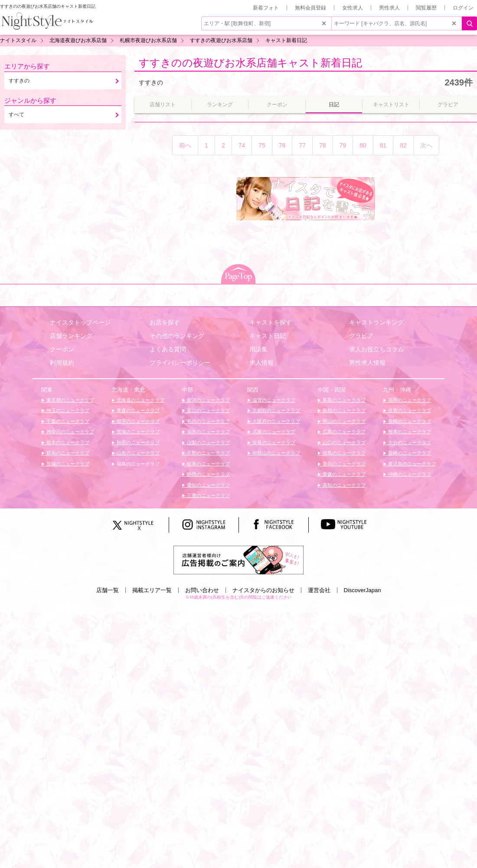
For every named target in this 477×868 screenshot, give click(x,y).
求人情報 (261, 363)
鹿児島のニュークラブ (411, 464)
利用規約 (62, 363)
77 (302, 145)
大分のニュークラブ (409, 442)
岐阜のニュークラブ (208, 464)
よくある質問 (168, 349)
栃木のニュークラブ (67, 442)
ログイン (463, 8)
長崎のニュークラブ (409, 421)
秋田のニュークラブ (137, 442)
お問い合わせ (202, 590)
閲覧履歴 (426, 8)
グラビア (361, 336)
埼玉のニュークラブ (67, 410)
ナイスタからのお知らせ (263, 590)
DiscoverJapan (363, 590)
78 (323, 145)
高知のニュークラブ (343, 485)
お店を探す (165, 322)
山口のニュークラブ (343, 442)
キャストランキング (376, 322)
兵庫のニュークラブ (273, 432)
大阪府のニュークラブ (276, 421)
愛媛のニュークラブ (343, 474)
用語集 (258, 349)
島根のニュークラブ (343, 410)
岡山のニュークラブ (343, 421)
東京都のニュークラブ (70, 400)
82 (403, 145)
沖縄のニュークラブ (409, 474)
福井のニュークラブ (208, 432)
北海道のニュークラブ (140, 400)
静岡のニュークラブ (208, 474)
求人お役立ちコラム (376, 349)
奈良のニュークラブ (273, 442)
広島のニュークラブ (343, 432)
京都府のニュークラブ (276, 410)
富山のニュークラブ (208, 410)
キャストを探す (271, 322)
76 (282, 145)
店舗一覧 (108, 590)
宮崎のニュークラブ (409, 453)
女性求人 (353, 8)
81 (383, 145)
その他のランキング (177, 336)
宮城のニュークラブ (137, 432)
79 (343, 145)
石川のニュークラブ (208, 421)
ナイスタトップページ (80, 322)
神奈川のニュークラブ (70, 432)
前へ (185, 145)
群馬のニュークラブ (67, 453)
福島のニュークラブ (137, 464)
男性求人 (389, 8)
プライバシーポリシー (180, 363)
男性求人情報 (367, 363)
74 (242, 145)
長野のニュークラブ (208, 453)
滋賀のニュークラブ (273, 400)
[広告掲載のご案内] (238, 560)
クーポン (62, 349)
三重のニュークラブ (208, 495)
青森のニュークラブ (137, 410)
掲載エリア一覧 (152, 590)
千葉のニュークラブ (67, 421)
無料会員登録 (310, 8)
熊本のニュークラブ (409, 432)
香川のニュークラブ (343, 464)
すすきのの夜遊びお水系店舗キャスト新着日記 (250, 63)
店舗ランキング (71, 336)
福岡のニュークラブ (409, 400)
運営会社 (319, 590)
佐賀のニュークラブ (409, 410)
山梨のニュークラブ (208, 442)
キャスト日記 (268, 336)
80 (363, 145)
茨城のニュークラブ (67, 464)
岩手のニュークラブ (137, 421)
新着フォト (266, 8)
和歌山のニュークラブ (276, 453)
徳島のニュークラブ (343, 453)
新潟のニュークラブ (208, 400)
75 (262, 145)
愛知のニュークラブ (208, 485)
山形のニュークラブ (137, 453)
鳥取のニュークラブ (343, 400)
